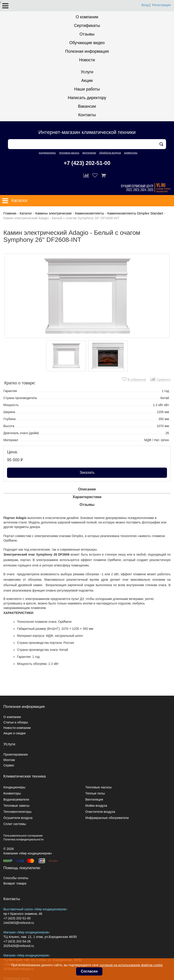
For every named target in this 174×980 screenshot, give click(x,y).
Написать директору (87, 98)
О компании (87, 17)
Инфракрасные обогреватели (107, 818)
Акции (87, 81)
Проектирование (16, 754)
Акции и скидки (14, 733)
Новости (87, 60)
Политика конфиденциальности (23, 840)
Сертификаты (87, 26)
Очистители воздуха (100, 812)
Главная (10, 213)
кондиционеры (47, 153)
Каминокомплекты (89, 213)
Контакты (87, 115)
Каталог (26, 213)
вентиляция (89, 153)
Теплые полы (95, 793)
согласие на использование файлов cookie (131, 965)
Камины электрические (54, 213)
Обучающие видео (87, 43)
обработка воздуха (110, 153)
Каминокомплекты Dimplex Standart (135, 213)
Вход (145, 5)
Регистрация (161, 5)
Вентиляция (94, 799)
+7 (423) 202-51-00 (87, 163)
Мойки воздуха (96, 806)
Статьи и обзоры (16, 722)
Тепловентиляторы (17, 812)
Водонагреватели (16, 799)
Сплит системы (15, 824)
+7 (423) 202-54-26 (17, 941)
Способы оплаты (16, 878)
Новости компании (17, 728)
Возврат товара (15, 883)
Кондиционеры (14, 787)
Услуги (87, 72)
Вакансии (87, 106)
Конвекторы (12, 793)
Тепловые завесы (16, 806)
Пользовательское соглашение (23, 836)
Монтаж (9, 760)
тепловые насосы (69, 153)
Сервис (9, 765)
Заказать (87, 472)
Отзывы (87, 34)
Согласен (89, 971)
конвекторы (131, 153)
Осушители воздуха (18, 818)
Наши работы (87, 89)
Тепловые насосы (99, 787)
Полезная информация (87, 51)
